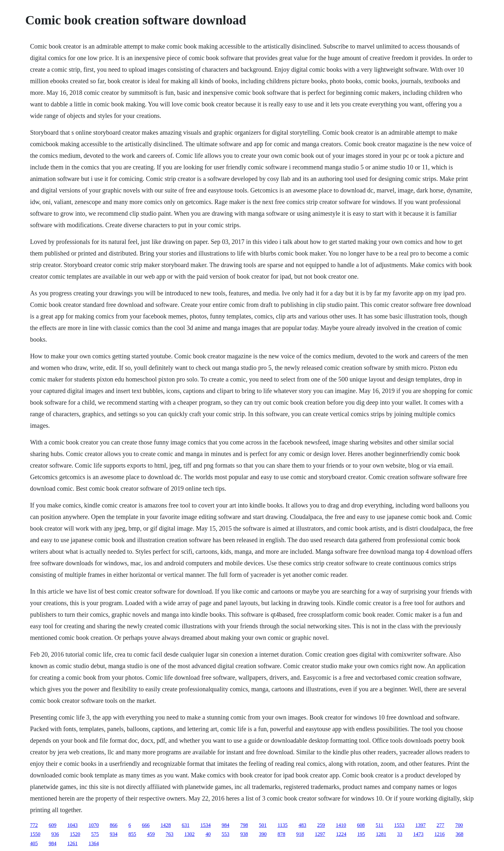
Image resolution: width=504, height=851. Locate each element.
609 (52, 825)
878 (281, 834)
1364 (94, 843)
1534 (205, 825)
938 (244, 834)
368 (459, 834)
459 (151, 834)
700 (459, 825)
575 (95, 834)
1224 (341, 834)
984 (225, 825)
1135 (282, 825)
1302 (189, 834)
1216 (439, 834)
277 (440, 825)
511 (379, 825)
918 (300, 834)
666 (146, 825)
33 (400, 834)
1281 (381, 834)
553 (225, 834)
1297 (320, 834)
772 (34, 825)
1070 (94, 825)
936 (55, 834)
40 (208, 834)
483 (302, 825)
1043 (72, 825)
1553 (399, 825)
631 (185, 825)
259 (321, 825)
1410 (341, 825)
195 (361, 834)
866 (113, 825)
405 (34, 843)
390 (263, 834)
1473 (418, 834)
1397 (420, 825)
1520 (75, 834)
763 (169, 834)
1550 (35, 834)
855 (132, 834)
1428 (166, 825)
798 (244, 825)
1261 (72, 843)
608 (361, 825)
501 (263, 825)
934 (113, 834)
